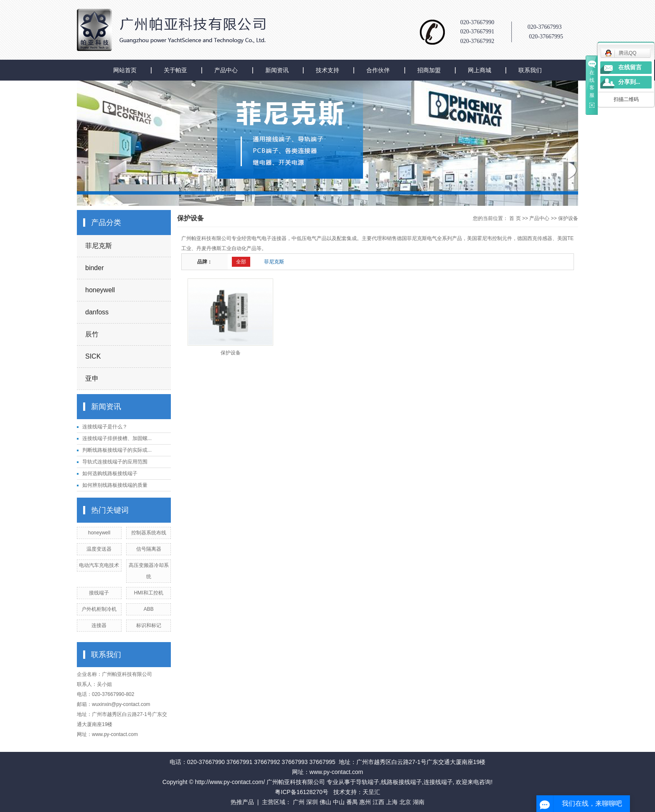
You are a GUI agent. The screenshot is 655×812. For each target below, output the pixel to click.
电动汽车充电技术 (99, 565)
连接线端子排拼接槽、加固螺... (117, 438)
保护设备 (568, 218)
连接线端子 (438, 782)
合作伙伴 (378, 70)
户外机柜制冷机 (99, 609)
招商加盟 (429, 70)
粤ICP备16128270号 (302, 792)
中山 (339, 802)
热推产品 (242, 802)
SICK (93, 356)
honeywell (100, 290)
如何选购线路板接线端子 (110, 473)
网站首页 (125, 70)
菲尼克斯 (99, 246)
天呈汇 (371, 792)
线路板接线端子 (401, 782)
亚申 (92, 378)
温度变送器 (99, 549)
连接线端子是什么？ (105, 427)
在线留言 (630, 67)
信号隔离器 (149, 549)
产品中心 (226, 70)
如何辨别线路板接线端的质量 (115, 485)
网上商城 (480, 70)
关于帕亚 (175, 70)
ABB (149, 609)
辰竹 (92, 334)
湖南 (419, 802)
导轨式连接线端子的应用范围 (115, 462)
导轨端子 (368, 782)
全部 (241, 262)
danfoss (97, 312)
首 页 (515, 218)
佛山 (325, 802)
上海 (392, 802)
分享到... (629, 82)
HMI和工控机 (149, 593)
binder (94, 268)
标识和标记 (149, 625)
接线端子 (99, 593)
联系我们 (530, 70)
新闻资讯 (277, 70)
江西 (378, 802)
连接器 (99, 625)
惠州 (365, 802)
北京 (405, 802)
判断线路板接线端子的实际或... (117, 450)
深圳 (312, 802)
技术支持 (327, 70)
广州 (299, 802)
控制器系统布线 (149, 533)
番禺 (352, 802)
